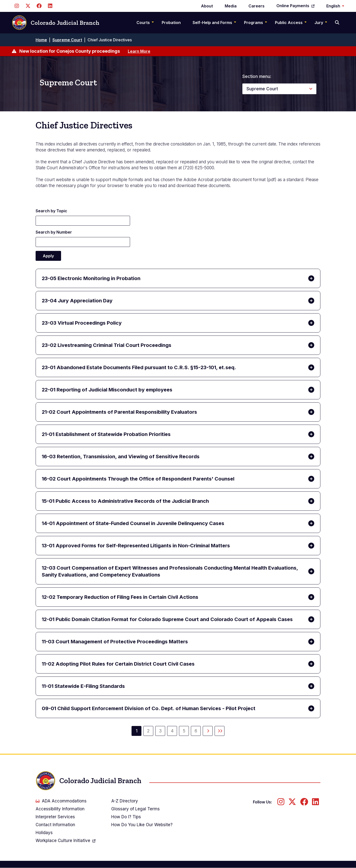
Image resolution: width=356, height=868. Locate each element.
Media (231, 6)
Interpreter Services (55, 817)
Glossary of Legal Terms (135, 809)
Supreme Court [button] (262, 89)
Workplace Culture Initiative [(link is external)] (66, 841)
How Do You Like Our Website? (142, 825)
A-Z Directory (125, 801)
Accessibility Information (60, 809)
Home (41, 40)
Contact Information (55, 825)
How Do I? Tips (126, 817)
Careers (256, 6)
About (207, 6)
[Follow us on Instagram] (17, 6)
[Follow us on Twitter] (28, 6)
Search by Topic (51, 211)
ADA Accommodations (61, 801)
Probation (171, 23)
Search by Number (54, 232)
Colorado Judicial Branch (56, 23)
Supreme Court (67, 40)
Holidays (44, 833)
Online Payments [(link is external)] (295, 6)
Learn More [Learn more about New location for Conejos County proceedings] (139, 51)
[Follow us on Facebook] (39, 6)
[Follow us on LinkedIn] (50, 6)
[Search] (338, 23)
